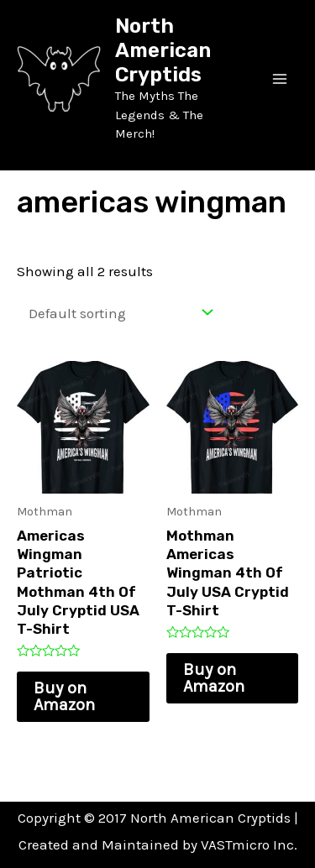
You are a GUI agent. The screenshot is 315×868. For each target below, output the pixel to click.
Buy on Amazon (64, 696)
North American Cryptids (163, 50)
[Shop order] (117, 313)
